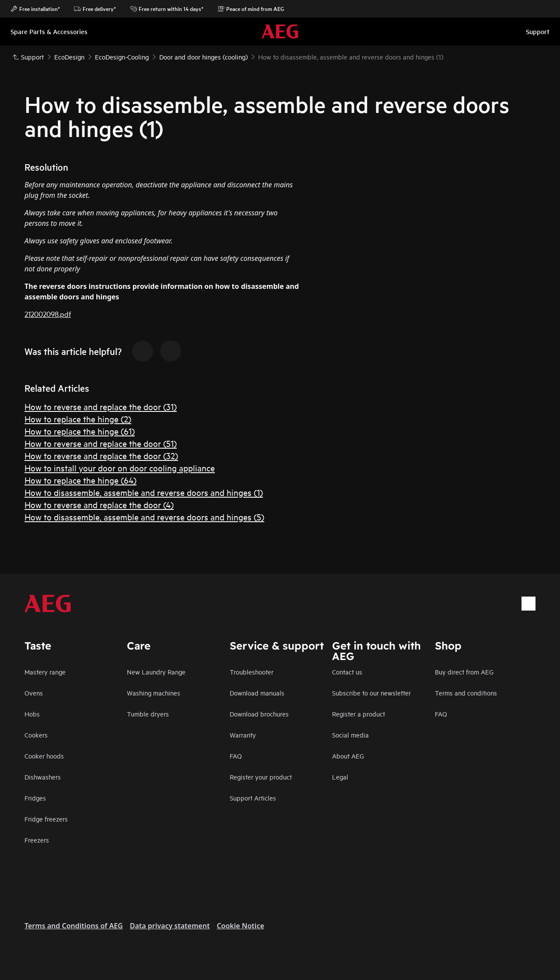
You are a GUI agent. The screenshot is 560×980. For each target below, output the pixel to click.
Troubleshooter (252, 672)
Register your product (261, 777)
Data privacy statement (170, 926)
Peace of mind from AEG (251, 9)
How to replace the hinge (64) (80, 480)
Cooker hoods (44, 756)
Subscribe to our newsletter (371, 693)
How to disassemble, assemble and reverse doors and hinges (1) (144, 492)
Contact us (347, 672)
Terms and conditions (466, 693)
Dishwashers (43, 777)
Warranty (243, 735)
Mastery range (45, 672)
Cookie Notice (240, 926)
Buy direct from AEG (464, 672)
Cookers (36, 735)
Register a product (359, 714)
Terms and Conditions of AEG (74, 926)
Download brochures (259, 714)
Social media (350, 735)
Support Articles (253, 798)
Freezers (37, 840)
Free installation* (35, 9)
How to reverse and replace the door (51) (101, 443)
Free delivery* (95, 9)
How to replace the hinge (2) (78, 419)
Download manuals (257, 693)
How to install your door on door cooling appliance (120, 468)
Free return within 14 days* (167, 9)
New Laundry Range (156, 672)
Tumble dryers (148, 714)
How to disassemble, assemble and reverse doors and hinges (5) (144, 517)
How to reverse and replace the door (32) (101, 455)
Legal (340, 777)
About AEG (348, 756)
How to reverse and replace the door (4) (99, 504)
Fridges (35, 798)
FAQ (236, 756)
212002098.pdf (48, 314)
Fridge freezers (46, 819)
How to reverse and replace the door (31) (101, 406)
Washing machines (154, 693)
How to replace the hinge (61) (80, 431)
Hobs (32, 714)
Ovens (34, 693)
